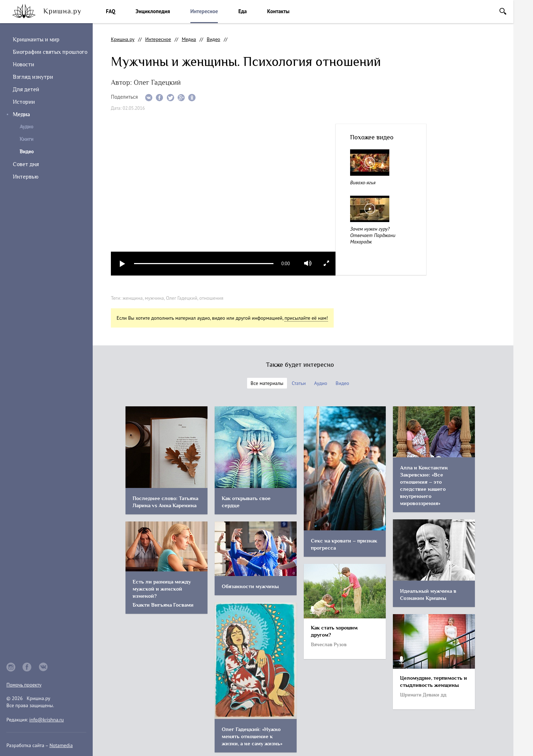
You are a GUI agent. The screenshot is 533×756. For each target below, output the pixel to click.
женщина (133, 298)
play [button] (122, 264)
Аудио (26, 127)
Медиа (21, 114)
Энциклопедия (153, 11)
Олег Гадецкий (182, 298)
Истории (24, 102)
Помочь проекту (24, 685)
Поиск (503, 11)
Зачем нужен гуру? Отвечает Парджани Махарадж (373, 235)
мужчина (154, 298)
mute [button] (308, 263)
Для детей (26, 89)
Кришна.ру (123, 39)
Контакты (278, 11)
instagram (11, 667)
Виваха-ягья (363, 182)
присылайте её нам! (306, 318)
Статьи (299, 383)
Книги (27, 139)
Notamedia (61, 745)
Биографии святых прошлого (50, 52)
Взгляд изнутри (33, 77)
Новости (24, 65)
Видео (214, 39)
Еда (242, 11)
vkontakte (43, 667)
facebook (27, 667)
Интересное (204, 11)
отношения (211, 298)
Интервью (26, 177)
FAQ (111, 11)
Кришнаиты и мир (36, 40)
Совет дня (26, 164)
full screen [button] (326, 263)
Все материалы (267, 383)
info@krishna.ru (47, 720)
